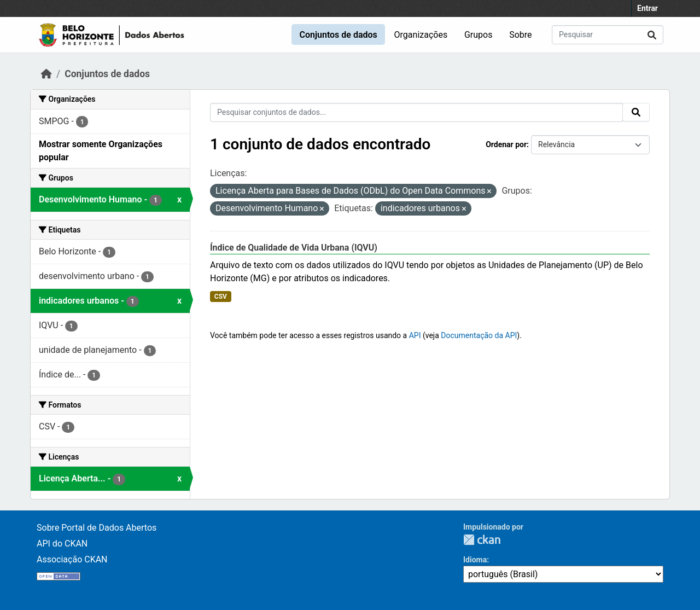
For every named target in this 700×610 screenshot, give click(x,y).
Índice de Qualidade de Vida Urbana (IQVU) (294, 248)
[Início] (46, 74)
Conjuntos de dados (338, 35)
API (415, 335)
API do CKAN (62, 544)
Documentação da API (479, 335)
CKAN (482, 540)
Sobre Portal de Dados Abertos (97, 528)
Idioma (475, 560)
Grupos (479, 35)
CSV (221, 297)
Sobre (520, 35)
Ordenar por (506, 144)
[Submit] (652, 35)
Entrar (647, 8)
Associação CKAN (72, 559)
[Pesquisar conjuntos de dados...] (608, 35)
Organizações (421, 35)
